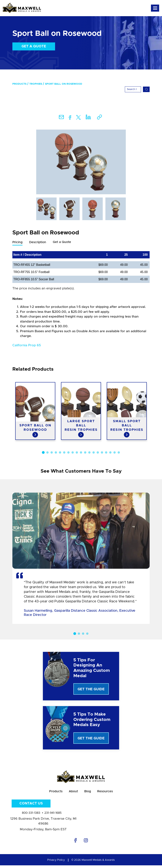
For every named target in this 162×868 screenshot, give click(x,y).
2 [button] (47, 453)
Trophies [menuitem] (36, 84)
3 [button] (52, 453)
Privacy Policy (56, 863)
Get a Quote (34, 46)
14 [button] (98, 453)
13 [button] (94, 453)
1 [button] (43, 453)
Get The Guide (91, 690)
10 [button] (81, 453)
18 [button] (115, 453)
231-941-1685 (53, 815)
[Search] (133, 89)
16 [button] (106, 453)
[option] (81, 162)
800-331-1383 (31, 815)
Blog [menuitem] (89, 793)
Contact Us (31, 806)
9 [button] (77, 453)
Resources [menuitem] (109, 793)
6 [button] (64, 453)
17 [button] (110, 453)
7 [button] (68, 453)
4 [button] (56, 453)
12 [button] (89, 453)
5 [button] (60, 453)
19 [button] (119, 453)
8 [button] (73, 453)
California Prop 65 (27, 345)
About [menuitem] (72, 793)
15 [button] (102, 453)
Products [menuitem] (19, 84)
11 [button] (85, 453)
